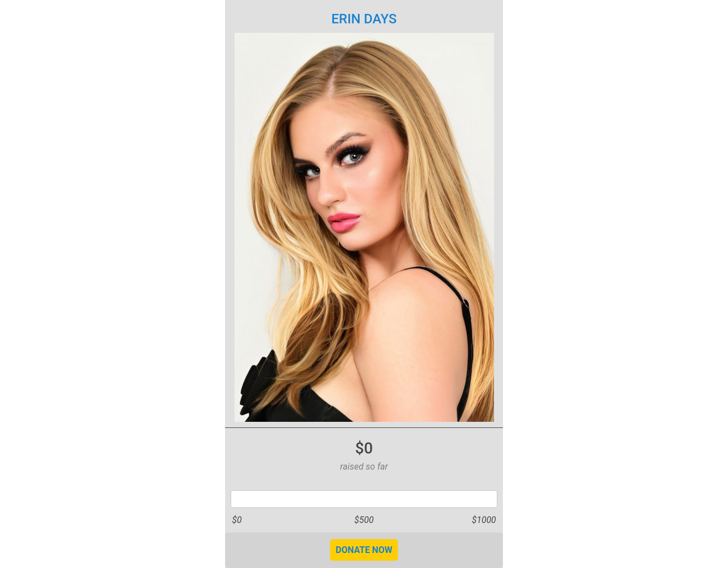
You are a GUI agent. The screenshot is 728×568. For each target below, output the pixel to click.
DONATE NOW (364, 550)
